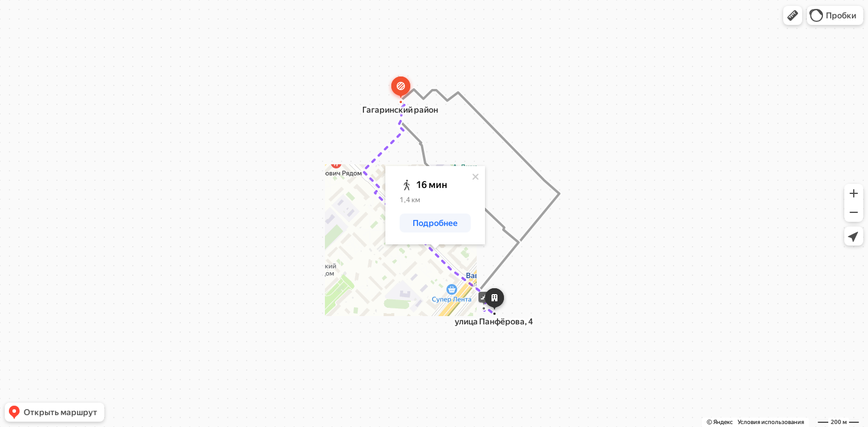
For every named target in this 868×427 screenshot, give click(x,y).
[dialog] (435, 205)
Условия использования (771, 422)
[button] (793, 15)
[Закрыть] (476, 177)
